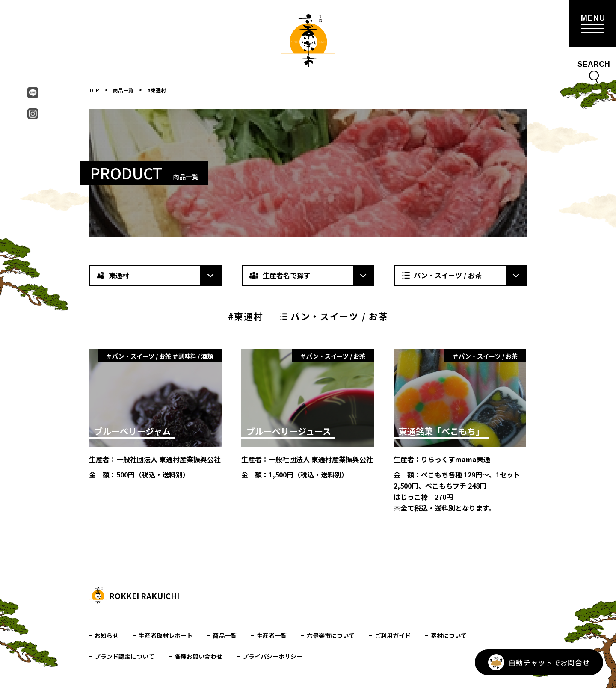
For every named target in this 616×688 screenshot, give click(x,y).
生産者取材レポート (166, 635)
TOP (94, 90)
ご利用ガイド (393, 635)
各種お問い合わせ (198, 656)
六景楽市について (331, 635)
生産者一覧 (272, 635)
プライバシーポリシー (272, 656)
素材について (449, 635)
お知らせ (107, 635)
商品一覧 (123, 90)
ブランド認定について (124, 656)
